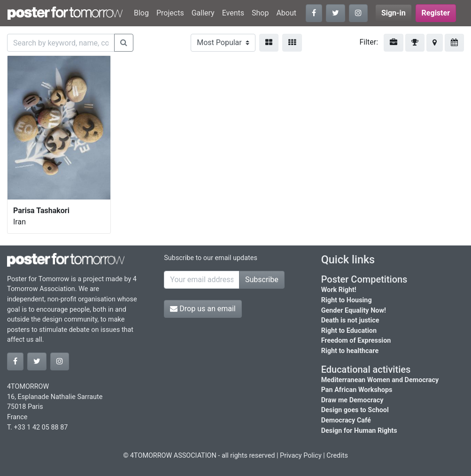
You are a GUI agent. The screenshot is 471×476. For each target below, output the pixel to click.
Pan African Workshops (357, 390)
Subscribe (262, 280)
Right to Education (349, 331)
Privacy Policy (301, 456)
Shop (260, 13)
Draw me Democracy (352, 400)
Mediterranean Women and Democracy (380, 380)
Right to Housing (347, 300)
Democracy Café (346, 420)
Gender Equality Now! (354, 311)
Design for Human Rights (359, 431)
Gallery (203, 13)
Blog (141, 13)
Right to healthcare (350, 351)
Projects (170, 13)
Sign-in (394, 13)
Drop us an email (203, 309)
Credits (337, 456)
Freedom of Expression (356, 341)
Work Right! (339, 290)
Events (233, 13)
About (286, 13)
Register (436, 13)
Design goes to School (355, 410)
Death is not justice (350, 320)
